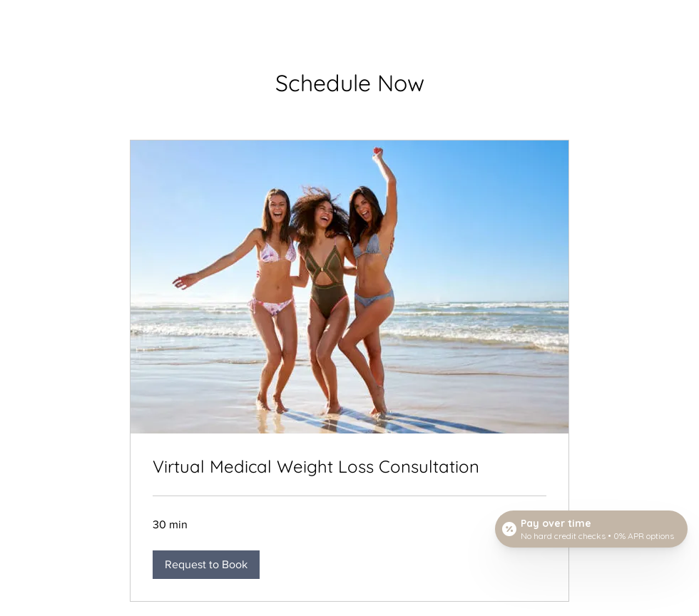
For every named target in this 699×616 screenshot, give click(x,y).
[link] (349, 467)
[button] (206, 565)
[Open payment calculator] (591, 529)
